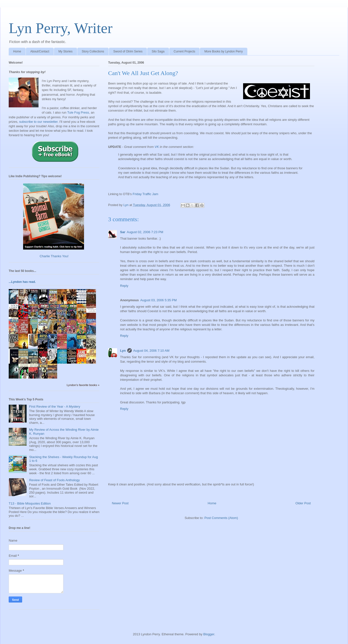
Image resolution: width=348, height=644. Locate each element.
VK (157, 147)
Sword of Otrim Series (128, 51)
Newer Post (120, 503)
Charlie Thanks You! (54, 256)
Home (17, 51)
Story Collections (93, 51)
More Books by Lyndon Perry (223, 51)
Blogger (209, 634)
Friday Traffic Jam (146, 194)
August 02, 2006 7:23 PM (145, 232)
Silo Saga (158, 51)
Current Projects (185, 51)
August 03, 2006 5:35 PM (158, 300)
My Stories (65, 51)
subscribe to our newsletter (38, 122)
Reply (124, 286)
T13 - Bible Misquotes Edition (30, 503)
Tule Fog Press (78, 112)
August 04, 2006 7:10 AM (151, 351)
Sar (123, 232)
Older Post (303, 503)
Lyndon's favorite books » (83, 385)
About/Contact (40, 51)
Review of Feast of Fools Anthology (54, 480)
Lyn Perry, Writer (61, 28)
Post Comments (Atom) (221, 518)
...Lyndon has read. (22, 282)
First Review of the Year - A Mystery (55, 407)
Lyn (123, 351)
